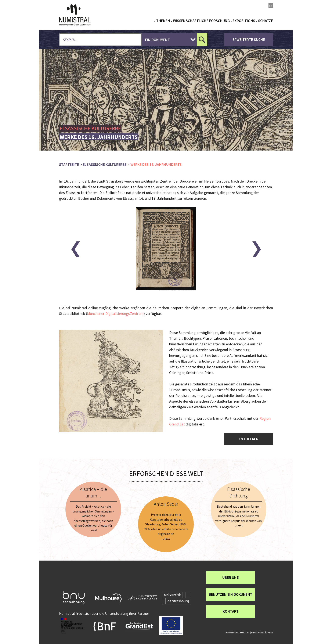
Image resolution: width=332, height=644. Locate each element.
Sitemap (245, 632)
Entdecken (249, 439)
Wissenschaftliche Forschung (201, 21)
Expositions (244, 21)
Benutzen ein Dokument (231, 594)
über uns (231, 577)
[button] (75, 249)
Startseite (69, 164)
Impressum (232, 632)
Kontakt (231, 611)
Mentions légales (262, 632)
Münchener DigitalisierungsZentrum (115, 314)
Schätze (266, 21)
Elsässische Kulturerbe (105, 164)
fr (271, 6)
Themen (163, 21)
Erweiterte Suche (249, 39)
